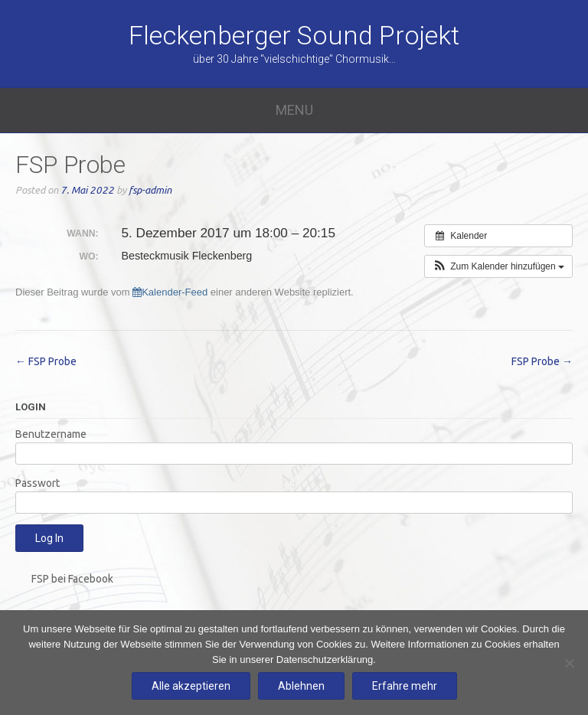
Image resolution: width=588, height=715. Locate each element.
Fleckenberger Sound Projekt (294, 35)
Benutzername (51, 434)
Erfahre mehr (405, 686)
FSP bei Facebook (72, 579)
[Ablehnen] (569, 663)
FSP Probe (46, 361)
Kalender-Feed (170, 292)
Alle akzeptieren (191, 686)
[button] (498, 266)
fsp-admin (150, 190)
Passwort (38, 483)
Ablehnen (301, 686)
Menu (294, 110)
